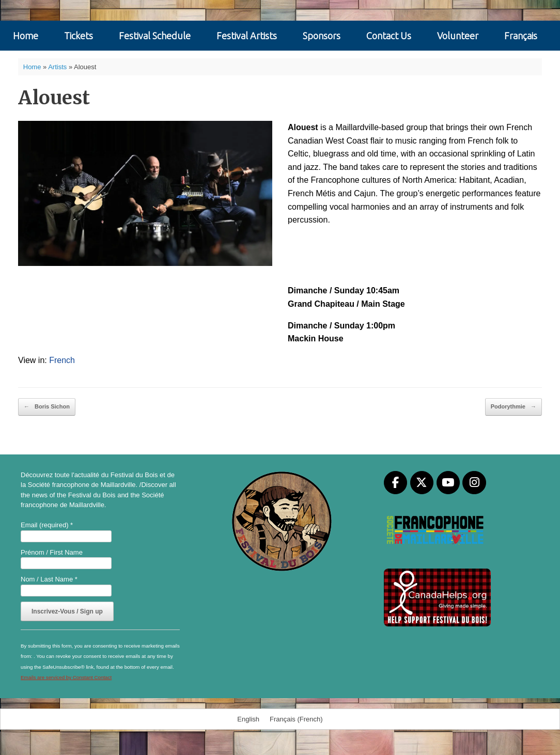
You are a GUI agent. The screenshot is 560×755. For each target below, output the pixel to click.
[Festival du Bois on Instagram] (474, 483)
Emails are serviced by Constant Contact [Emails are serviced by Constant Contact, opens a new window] (66, 677)
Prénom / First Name (52, 552)
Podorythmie (514, 407)
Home (26, 36)
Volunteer (458, 36)
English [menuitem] (248, 719)
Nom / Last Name (49, 579)
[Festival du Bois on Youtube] (448, 483)
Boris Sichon (47, 407)
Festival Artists (247, 36)
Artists (57, 67)
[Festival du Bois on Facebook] (395, 483)
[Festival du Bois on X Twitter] (422, 483)
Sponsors (322, 36)
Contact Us (389, 36)
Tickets (79, 36)
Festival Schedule (155, 36)
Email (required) (47, 525)
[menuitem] (521, 36)
